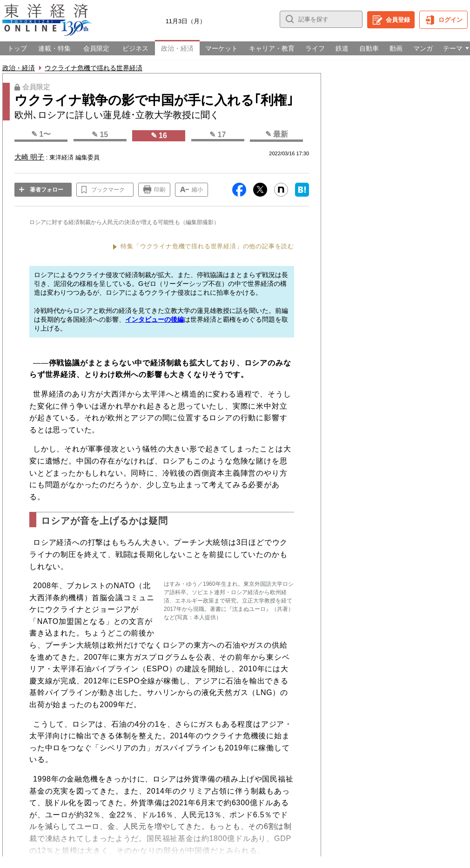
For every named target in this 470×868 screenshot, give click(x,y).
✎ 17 (218, 135)
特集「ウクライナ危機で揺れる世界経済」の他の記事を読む (207, 246)
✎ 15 (100, 135)
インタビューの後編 (154, 319)
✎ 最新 (277, 134)
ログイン (450, 20)
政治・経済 (19, 68)
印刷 (160, 190)
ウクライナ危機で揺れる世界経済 (94, 68)
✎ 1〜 (41, 134)
